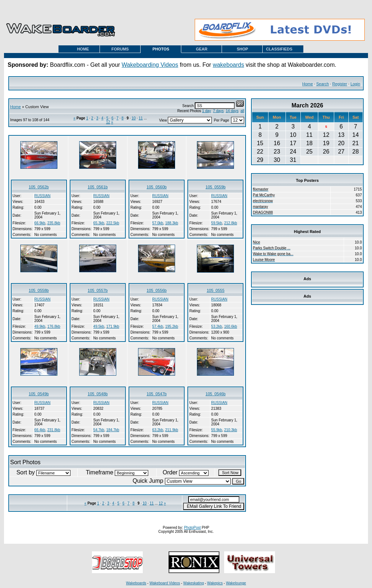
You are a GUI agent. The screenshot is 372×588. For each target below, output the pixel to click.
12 (108, 122)
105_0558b (39, 290)
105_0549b (39, 394)
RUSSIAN (43, 196)
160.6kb (231, 326)
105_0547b (157, 394)
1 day (206, 111)
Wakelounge (236, 583)
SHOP (242, 49)
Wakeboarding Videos (150, 65)
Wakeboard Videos (165, 583)
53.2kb (217, 326)
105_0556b (157, 290)
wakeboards (229, 65)
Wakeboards (136, 583)
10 (134, 118)
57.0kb (158, 223)
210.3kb (231, 430)
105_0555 (216, 290)
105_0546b (216, 394)
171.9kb (113, 326)
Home (308, 84)
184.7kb (113, 430)
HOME (83, 49)
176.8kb (54, 326)
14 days (232, 111)
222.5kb (113, 223)
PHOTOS (161, 49)
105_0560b (157, 187)
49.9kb (40, 326)
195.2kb (172, 326)
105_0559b (216, 187)
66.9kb (40, 223)
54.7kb (99, 430)
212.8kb (231, 223)
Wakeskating (193, 583)
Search (322, 84)
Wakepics (215, 583)
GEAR (202, 49)
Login (355, 84)
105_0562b (39, 187)
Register (339, 84)
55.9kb (217, 430)
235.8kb (54, 223)
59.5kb (217, 223)
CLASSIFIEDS (279, 49)
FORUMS (120, 49)
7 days (218, 111)
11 (141, 118)
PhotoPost (192, 528)
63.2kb (158, 430)
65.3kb (99, 223)
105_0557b (98, 290)
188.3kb (172, 223)
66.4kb (40, 430)
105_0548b (98, 394)
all (242, 111)
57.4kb (158, 326)
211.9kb (172, 430)
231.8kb (54, 430)
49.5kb (99, 326)
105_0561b (98, 187)
